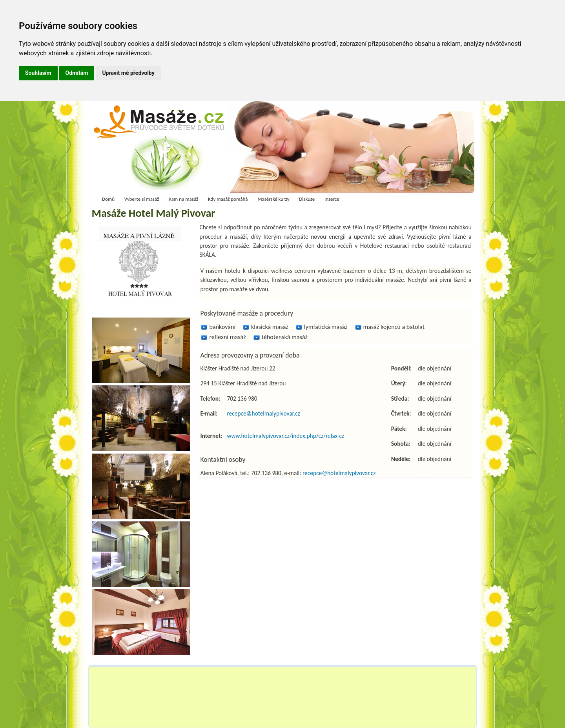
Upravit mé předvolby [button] (128, 73)
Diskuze (307, 199)
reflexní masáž (227, 337)
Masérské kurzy (273, 199)
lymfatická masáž (326, 327)
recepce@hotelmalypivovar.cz (263, 413)
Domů (108, 199)
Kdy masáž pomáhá (228, 199)
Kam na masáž (183, 199)
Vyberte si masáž (142, 199)
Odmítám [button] (77, 73)
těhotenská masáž (285, 337)
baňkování (222, 327)
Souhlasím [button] (38, 73)
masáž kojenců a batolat (394, 327)
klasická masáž (270, 327)
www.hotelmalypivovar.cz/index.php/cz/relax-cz (285, 436)
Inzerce (332, 199)
